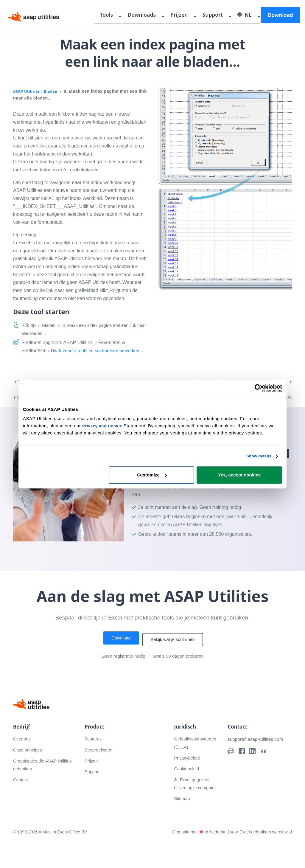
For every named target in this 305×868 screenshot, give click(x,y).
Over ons (23, 753)
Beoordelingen (100, 764)
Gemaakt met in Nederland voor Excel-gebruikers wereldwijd (229, 854)
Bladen (54, 91)
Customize (152, 475)
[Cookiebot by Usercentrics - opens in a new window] (256, 388)
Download (281, 16)
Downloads (159, 16)
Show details (257, 456)
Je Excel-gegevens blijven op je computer (194, 801)
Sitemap (183, 820)
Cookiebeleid (188, 782)
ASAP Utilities (28, 91)
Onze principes (29, 764)
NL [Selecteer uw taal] (249, 16)
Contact (21, 793)
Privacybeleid (188, 772)
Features (94, 753)
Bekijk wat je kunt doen (175, 654)
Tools (128, 16)
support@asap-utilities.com (258, 753)
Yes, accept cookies (239, 475)
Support (221, 16)
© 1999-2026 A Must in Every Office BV (52, 854)
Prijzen (192, 16)
